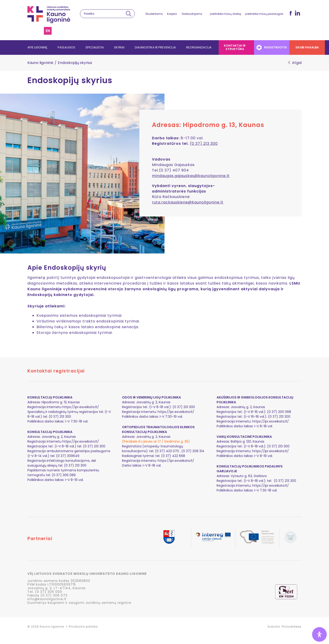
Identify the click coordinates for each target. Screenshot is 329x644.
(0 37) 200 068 (279, 412)
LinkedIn (297, 13)
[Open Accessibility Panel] (319, 634)
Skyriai (119, 47)
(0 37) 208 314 (193, 451)
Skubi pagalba (307, 47)
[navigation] (164, 48)
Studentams (154, 14)
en (48, 31)
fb (291, 13)
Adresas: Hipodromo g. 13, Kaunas (208, 125)
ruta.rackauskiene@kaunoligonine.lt (188, 202)
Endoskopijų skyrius (70, 80)
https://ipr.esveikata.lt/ (81, 407)
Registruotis (272, 48)
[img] (319, 634)
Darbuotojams (192, 14)
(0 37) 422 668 (173, 456)
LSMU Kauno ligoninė (49, 15)
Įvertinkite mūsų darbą (226, 14)
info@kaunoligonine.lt (47, 599)
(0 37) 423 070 (167, 451)
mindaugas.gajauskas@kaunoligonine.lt (191, 176)
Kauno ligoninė (40, 63)
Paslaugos (66, 47)
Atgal (297, 63)
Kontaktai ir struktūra (235, 47)
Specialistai (95, 47)
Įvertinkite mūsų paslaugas (264, 14)
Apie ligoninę (37, 47)
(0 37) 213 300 (204, 144)
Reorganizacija (199, 47)
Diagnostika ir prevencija (155, 47)
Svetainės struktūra (38, 31)
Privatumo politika (83, 627)
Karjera (172, 14)
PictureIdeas (292, 627)
